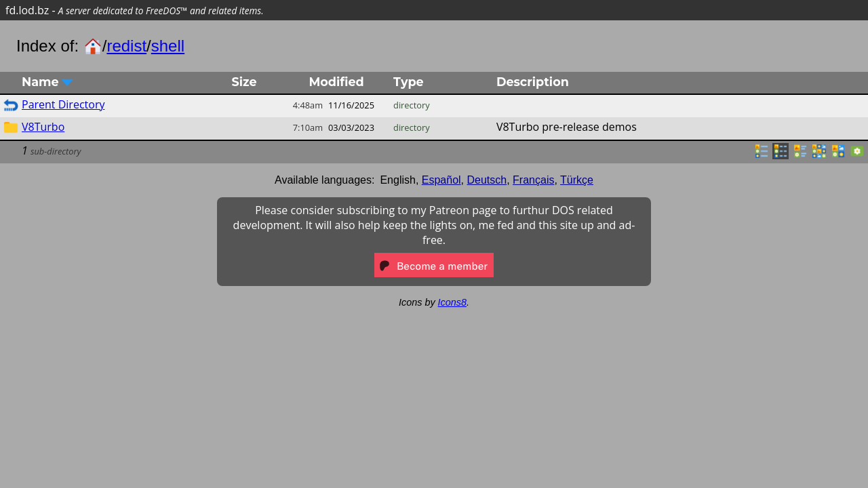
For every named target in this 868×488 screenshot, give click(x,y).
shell (168, 46)
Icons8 (452, 302)
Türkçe (577, 180)
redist (126, 46)
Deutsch (487, 180)
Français (533, 180)
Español (441, 180)
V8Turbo (43, 127)
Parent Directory (63, 104)
